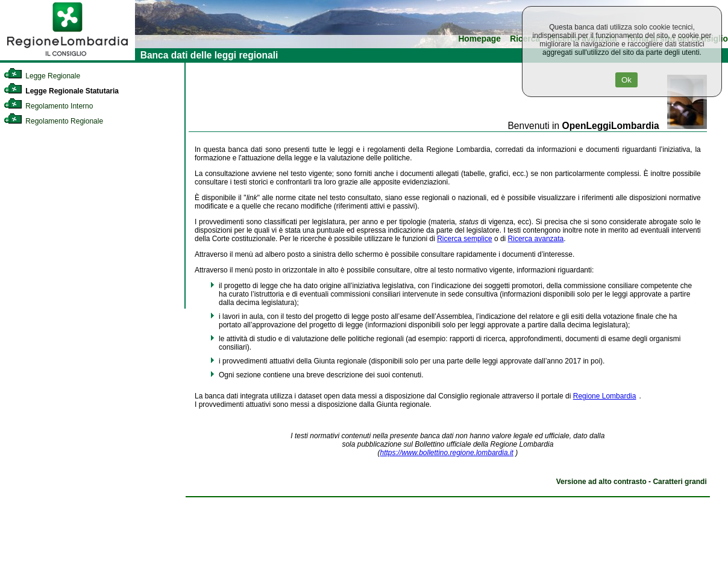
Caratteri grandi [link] (679, 482)
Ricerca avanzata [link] (536, 239)
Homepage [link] (479, 39)
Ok (626, 80)
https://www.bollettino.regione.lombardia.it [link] (446, 453)
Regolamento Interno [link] (48, 106)
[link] (67, 58)
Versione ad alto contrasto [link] (601, 482)
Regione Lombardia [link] (605, 396)
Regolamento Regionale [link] (53, 121)
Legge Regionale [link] (42, 76)
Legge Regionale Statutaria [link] (61, 91)
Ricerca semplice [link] (464, 239)
